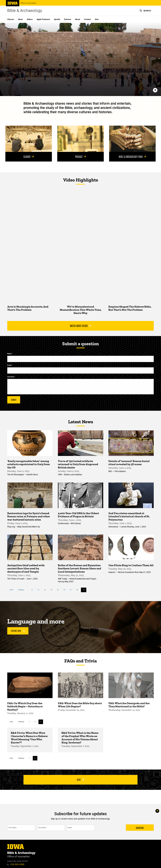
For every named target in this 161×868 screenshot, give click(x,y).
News (20, 19)
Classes (11, 19)
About (78, 19)
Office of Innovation (28, 3)
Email (9, 365)
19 (85, 590)
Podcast (80, 156)
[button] (145, 11)
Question (11, 377)
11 (33, 590)
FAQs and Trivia (80, 661)
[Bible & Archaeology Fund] (132, 139)
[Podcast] (80, 139)
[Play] (155, 90)
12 (39, 590)
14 (52, 590)
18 (78, 590)
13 (46, 590)
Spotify (57, 19)
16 (65, 590)
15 (59, 590)
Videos (30, 19)
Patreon (68, 19)
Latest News (81, 422)
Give (97, 19)
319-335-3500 (16, 864)
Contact (87, 19)
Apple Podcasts (43, 19)
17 (71, 590)
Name (10, 354)
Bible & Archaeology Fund (132, 156)
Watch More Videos (80, 326)
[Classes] (29, 139)
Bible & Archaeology (25, 11)
